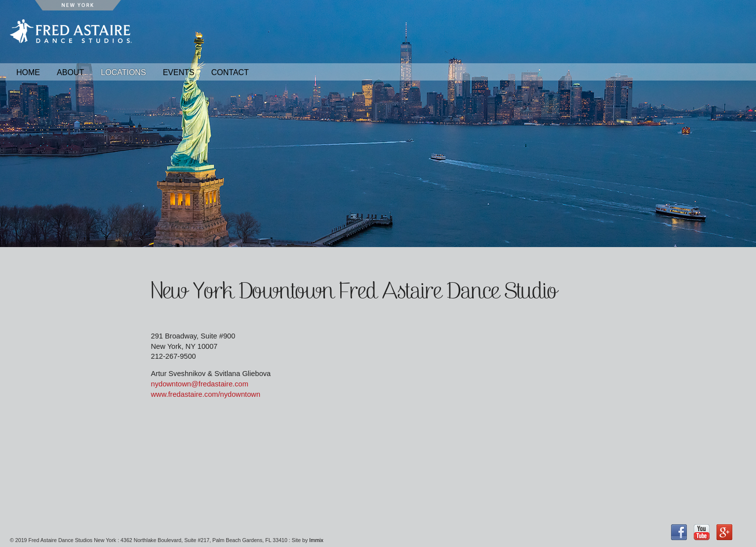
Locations (123, 72)
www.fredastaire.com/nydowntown (206, 394)
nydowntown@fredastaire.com (200, 384)
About (70, 72)
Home (28, 72)
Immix (316, 540)
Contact (230, 72)
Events (179, 72)
